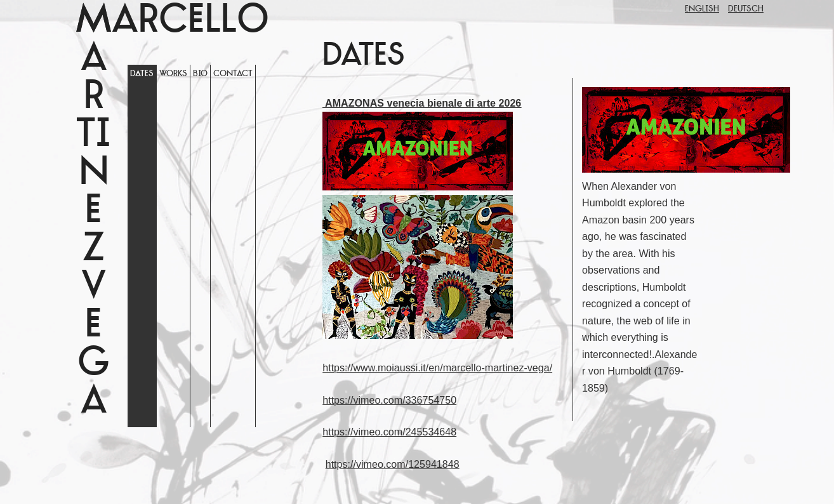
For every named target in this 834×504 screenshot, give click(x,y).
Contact (233, 74)
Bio (200, 74)
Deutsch (746, 9)
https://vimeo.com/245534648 (389, 432)
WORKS (173, 74)
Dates (142, 74)
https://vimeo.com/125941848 (393, 464)
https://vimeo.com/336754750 (389, 400)
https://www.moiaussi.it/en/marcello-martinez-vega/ (437, 368)
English (702, 9)
